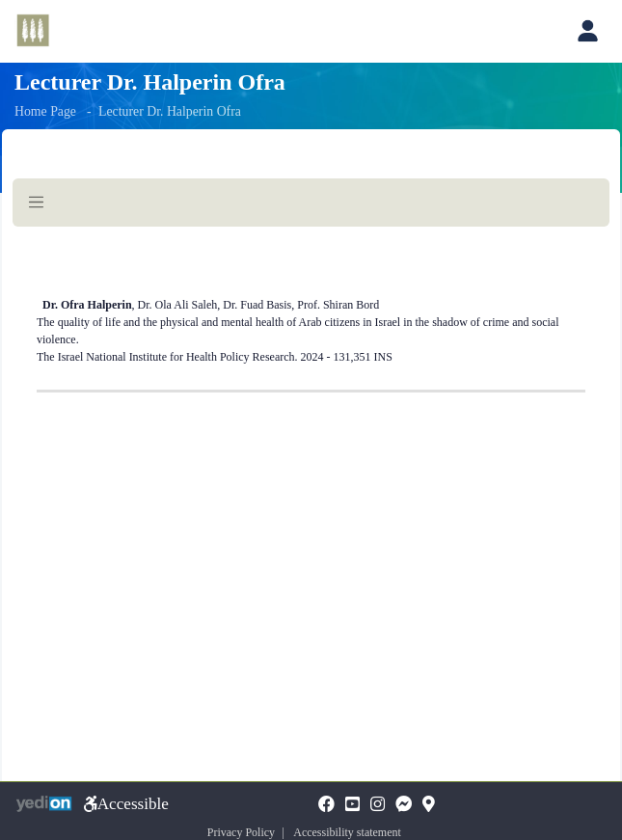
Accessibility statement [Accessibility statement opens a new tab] (347, 832)
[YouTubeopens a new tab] (352, 805)
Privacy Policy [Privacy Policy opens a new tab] (241, 832)
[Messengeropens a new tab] (404, 805)
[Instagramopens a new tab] (378, 805)
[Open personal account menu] (587, 31)
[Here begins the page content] (311, 313)
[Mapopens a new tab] (429, 805)
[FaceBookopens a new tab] (326, 805)
